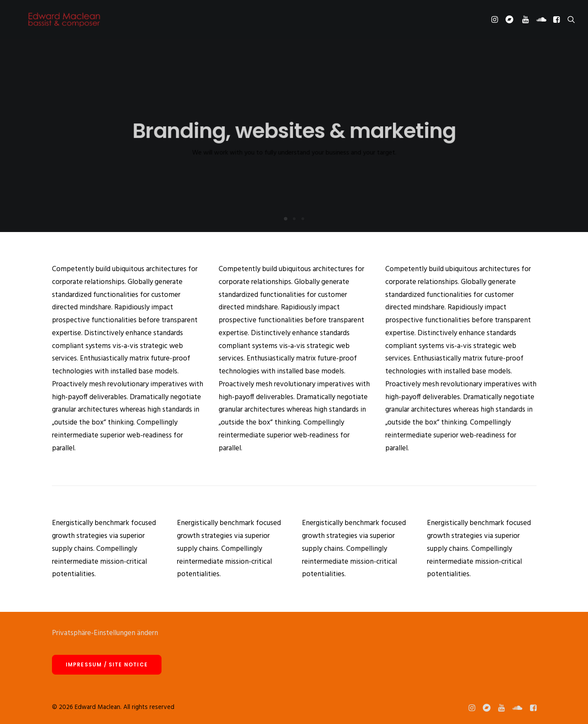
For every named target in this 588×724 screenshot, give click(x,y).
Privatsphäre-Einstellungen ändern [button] (105, 633)
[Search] (569, 22)
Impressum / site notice (107, 664)
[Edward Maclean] (64, 22)
